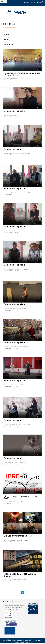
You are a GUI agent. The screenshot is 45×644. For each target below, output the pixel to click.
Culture (22, 35)
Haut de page (10, 602)
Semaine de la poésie (14, 111)
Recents (22, 40)
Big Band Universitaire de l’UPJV (20, 536)
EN (38, 1)
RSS (33, 3)
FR (43, 1)
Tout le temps (22, 44)
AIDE (27, 3)
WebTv (20, 13)
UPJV (40, 3)
